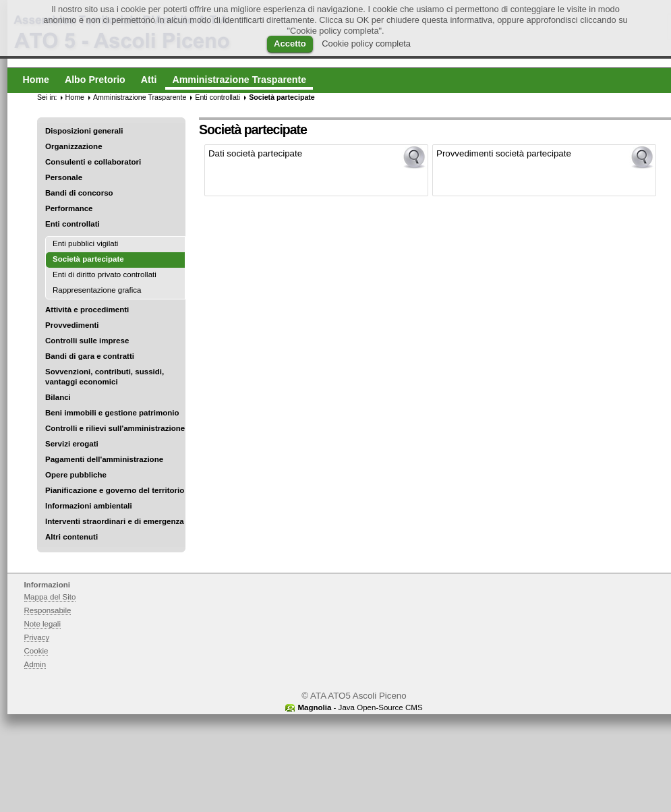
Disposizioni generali (84, 131)
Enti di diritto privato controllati (105, 274)
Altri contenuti (71, 537)
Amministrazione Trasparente (140, 97)
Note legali (43, 624)
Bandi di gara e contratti (90, 356)
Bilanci (58, 397)
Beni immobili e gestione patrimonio (112, 413)
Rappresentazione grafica (97, 290)
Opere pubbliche (76, 475)
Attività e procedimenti (87, 310)
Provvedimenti (72, 325)
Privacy (37, 637)
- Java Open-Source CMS (360, 707)
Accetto (290, 43)
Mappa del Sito (50, 597)
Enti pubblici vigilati (85, 243)
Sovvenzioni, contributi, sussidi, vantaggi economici (105, 377)
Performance (69, 208)
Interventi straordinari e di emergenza (115, 521)
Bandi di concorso (79, 193)
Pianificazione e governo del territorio (115, 490)
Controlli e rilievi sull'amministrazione (115, 428)
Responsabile (48, 610)
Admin (35, 664)
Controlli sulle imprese (87, 341)
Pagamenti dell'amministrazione (104, 459)
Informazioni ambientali (89, 506)
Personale (64, 177)
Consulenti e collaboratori (93, 162)
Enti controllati (72, 224)
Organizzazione (74, 146)
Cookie (36, 651)
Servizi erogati (72, 444)
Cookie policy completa (366, 43)
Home (75, 97)
